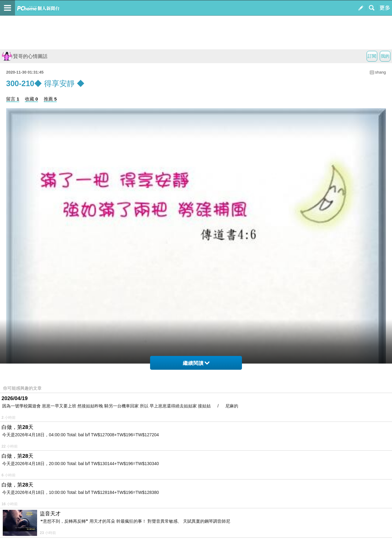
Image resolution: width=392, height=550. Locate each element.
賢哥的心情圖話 (24, 56)
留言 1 (13, 99)
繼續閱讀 (196, 363)
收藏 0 (31, 99)
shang (381, 72)
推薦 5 (50, 99)
